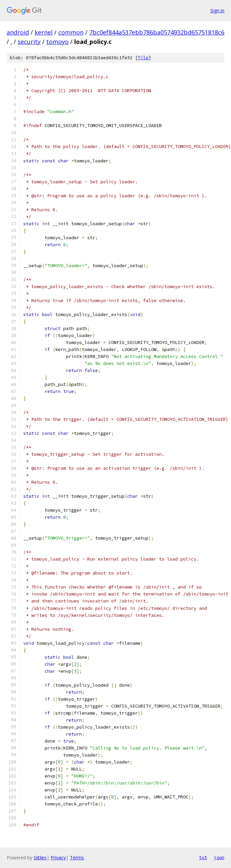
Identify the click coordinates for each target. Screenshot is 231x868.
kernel (44, 32)
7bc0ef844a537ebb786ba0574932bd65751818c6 (157, 32)
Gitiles (40, 858)
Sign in (217, 10)
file (143, 58)
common (71, 32)
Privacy (58, 858)
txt (203, 857)
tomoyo (57, 42)
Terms (77, 858)
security (29, 42)
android (18, 32)
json (219, 857)
